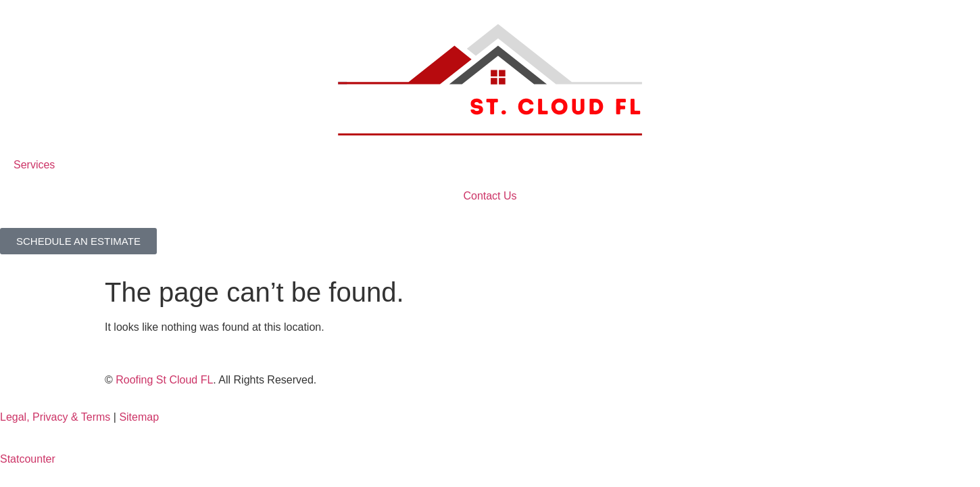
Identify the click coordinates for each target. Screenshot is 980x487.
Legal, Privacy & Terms (55, 417)
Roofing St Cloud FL (164, 380)
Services (34, 165)
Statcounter (28, 459)
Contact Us (490, 196)
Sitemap (139, 417)
